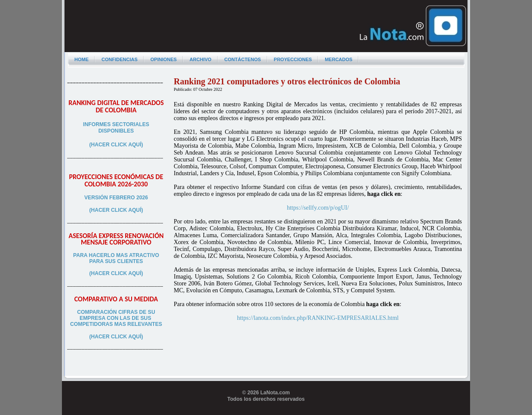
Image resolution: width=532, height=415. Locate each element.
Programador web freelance (266, 412)
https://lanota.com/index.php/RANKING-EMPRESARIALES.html (318, 318)
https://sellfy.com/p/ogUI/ (318, 208)
